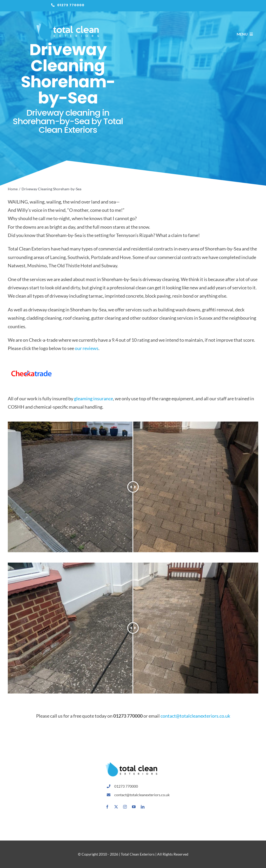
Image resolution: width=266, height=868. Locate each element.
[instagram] (125, 807)
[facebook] (107, 807)
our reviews (87, 348)
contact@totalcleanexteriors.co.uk (195, 716)
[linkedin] (143, 807)
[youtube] (134, 807)
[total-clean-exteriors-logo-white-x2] (68, 24)
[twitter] (116, 807)
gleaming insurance (94, 398)
